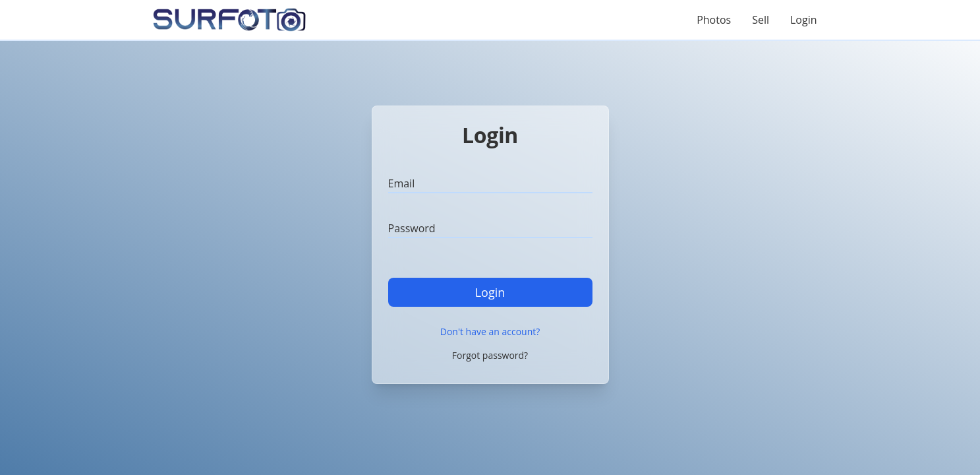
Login (804, 20)
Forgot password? (490, 355)
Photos (714, 20)
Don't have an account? (490, 332)
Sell (761, 20)
